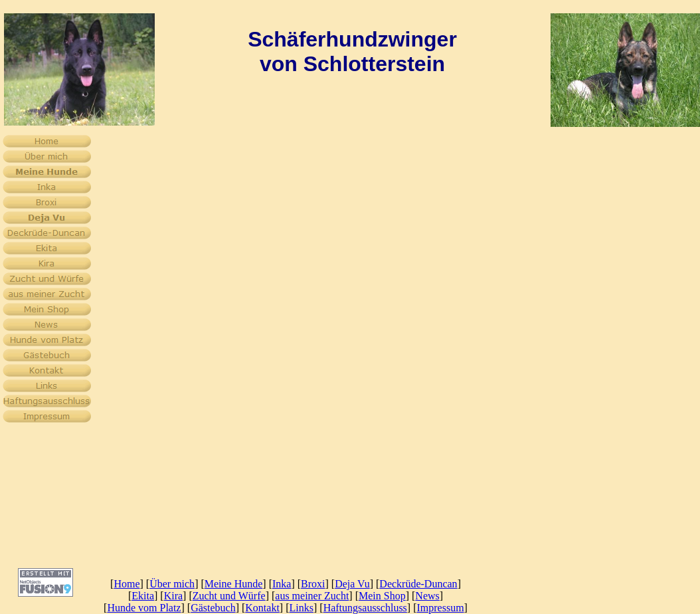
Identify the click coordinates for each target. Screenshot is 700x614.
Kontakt (262, 608)
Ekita (143, 596)
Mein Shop (382, 596)
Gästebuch (213, 608)
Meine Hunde (234, 584)
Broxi (313, 584)
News (427, 596)
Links (302, 608)
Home (127, 584)
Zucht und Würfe (229, 596)
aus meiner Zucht (312, 596)
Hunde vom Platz (144, 608)
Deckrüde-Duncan (418, 584)
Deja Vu (352, 584)
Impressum (441, 608)
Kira (173, 596)
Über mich (172, 584)
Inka (282, 584)
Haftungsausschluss (365, 608)
